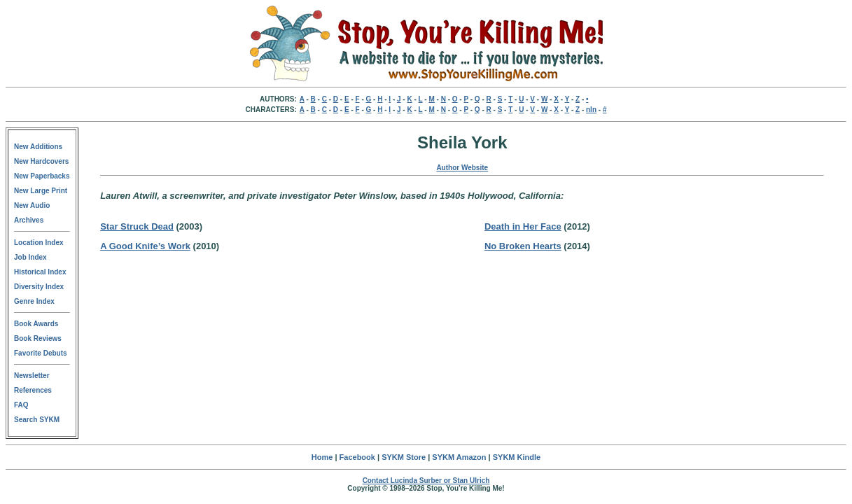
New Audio (32, 205)
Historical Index (40, 272)
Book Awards (36, 324)
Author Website (462, 168)
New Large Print (41, 191)
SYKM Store (404, 457)
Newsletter (32, 376)
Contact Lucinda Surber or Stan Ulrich (426, 481)
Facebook (357, 457)
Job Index (30, 257)
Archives (29, 220)
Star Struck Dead (137, 226)
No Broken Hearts (523, 246)
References (33, 390)
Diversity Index (39, 287)
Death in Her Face (523, 226)
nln (591, 110)
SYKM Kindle (517, 457)
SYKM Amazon (459, 457)
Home (322, 457)
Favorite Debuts (41, 353)
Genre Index (34, 301)
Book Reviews (38, 338)
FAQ (21, 405)
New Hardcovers (41, 161)
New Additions (38, 147)
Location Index (39, 243)
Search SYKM (37, 420)
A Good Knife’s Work (145, 246)
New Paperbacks (42, 176)
